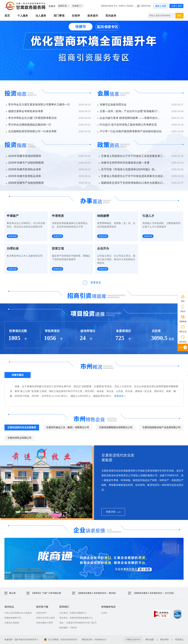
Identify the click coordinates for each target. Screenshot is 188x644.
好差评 (76, 16)
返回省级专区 (107, 27)
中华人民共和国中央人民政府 (18, 613)
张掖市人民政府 (126, 6)
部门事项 (59, 16)
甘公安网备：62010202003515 (61, 640)
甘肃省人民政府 (12, 623)
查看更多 (96, 283)
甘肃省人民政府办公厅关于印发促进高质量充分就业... (133, 176)
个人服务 (23, 16)
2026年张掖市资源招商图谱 (25, 156)
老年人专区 (161, 6)
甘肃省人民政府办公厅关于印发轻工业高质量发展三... (133, 156)
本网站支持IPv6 (133, 640)
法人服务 (41, 16)
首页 (7, 16)
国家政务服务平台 (109, 6)
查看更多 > (120, 396)
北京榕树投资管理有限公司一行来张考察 (32, 131)
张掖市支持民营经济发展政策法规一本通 (125, 163)
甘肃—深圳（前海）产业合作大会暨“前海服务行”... (130, 111)
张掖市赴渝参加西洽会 (113, 105)
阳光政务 (111, 16)
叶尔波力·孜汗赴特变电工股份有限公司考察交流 (128, 125)
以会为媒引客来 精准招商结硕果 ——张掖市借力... (130, 118)
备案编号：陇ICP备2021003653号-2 (21, 640)
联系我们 (179, 640)
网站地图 (150, 640)
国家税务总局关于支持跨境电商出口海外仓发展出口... (133, 183)
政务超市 (93, 16)
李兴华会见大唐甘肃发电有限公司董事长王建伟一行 (39, 105)
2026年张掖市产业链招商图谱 (26, 163)
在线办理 (12, 236)
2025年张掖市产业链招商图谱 (26, 183)
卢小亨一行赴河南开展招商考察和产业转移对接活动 (131, 131)
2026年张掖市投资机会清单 (25, 169)
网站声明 (164, 640)
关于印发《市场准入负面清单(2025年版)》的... (129, 169)
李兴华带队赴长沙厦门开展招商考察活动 (32, 118)
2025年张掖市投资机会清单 (25, 176)
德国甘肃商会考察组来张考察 (26, 111)
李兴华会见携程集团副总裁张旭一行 (30, 125)
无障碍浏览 (146, 6)
